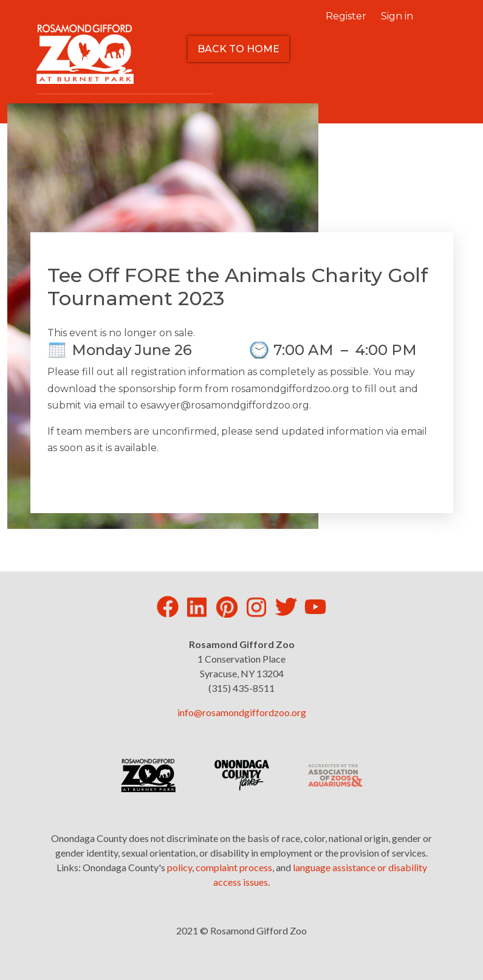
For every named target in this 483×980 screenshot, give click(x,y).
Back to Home (238, 49)
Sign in (397, 16)
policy (180, 867)
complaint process (234, 867)
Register (346, 16)
